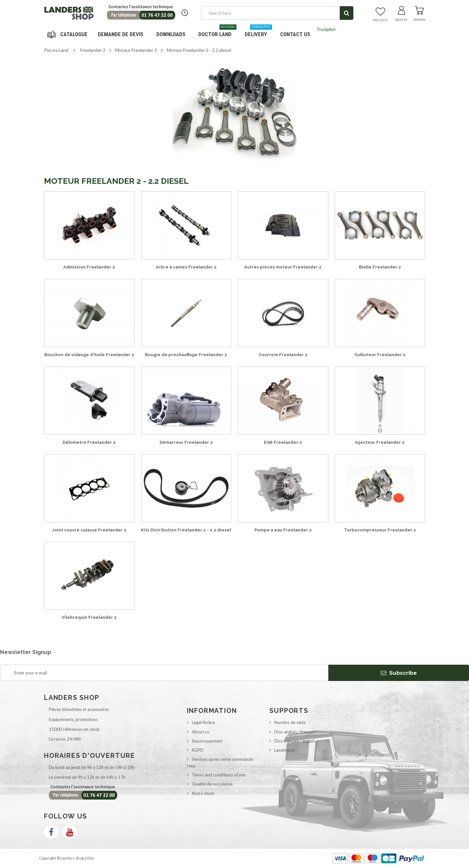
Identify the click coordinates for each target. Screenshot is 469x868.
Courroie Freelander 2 (283, 355)
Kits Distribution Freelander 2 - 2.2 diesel (186, 530)
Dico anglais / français (295, 732)
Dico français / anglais (295, 741)
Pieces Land (56, 50)
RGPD (198, 750)
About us (200, 732)
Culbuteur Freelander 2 (380, 355)
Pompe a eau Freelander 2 (283, 530)
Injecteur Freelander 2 (380, 442)
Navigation (68, 34)
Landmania (284, 750)
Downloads (171, 34)
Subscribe (399, 673)
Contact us (295, 34)
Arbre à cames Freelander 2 (186, 267)
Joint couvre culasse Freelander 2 (89, 530)
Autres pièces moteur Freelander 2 (283, 267)
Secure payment (207, 741)
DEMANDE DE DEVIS (121, 34)
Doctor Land (217, 32)
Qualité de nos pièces (212, 784)
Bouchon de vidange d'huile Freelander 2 (89, 355)
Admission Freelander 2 (89, 267)
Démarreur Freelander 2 (186, 442)
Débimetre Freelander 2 (89, 442)
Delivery (258, 32)
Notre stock (203, 793)
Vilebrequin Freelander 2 (89, 617)
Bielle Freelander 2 (380, 267)
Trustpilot (326, 29)
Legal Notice (203, 722)
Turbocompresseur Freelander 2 (380, 530)
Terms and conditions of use (219, 775)
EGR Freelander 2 (283, 442)
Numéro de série (290, 722)
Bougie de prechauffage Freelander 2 (186, 355)
